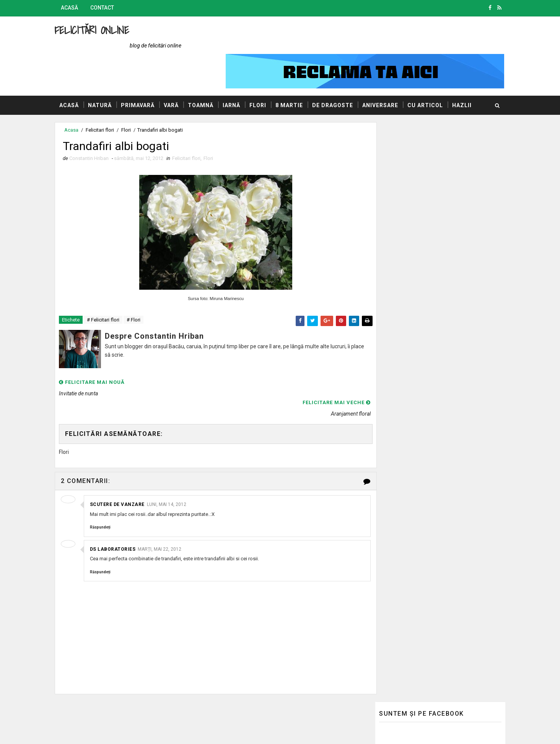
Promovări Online (395, 565)
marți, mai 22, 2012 (165, 501)
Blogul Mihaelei (392, 543)
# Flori (139, 293)
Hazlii (74, 95)
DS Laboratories (118, 501)
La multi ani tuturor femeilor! (444, 407)
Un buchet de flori (431, 438)
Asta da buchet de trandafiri (444, 376)
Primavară (143, 76)
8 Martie (295, 76)
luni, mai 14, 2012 (172, 457)
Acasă (75, 8)
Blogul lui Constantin (399, 532)
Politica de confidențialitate (406, 602)
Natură (105, 76)
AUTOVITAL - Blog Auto (402, 554)
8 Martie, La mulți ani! (403, 273)
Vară (177, 76)
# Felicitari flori (108, 293)
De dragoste (338, 76)
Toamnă (206, 76)
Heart (417, 188)
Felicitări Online (97, 30)
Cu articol (431, 76)
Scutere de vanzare (123, 457)
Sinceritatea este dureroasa (444, 157)
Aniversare (386, 76)
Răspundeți (106, 479)
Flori (263, 76)
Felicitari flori (192, 130)
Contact (107, 8)
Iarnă (237, 76)
